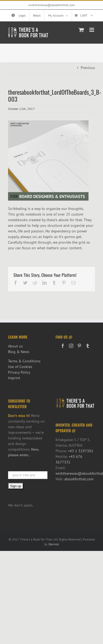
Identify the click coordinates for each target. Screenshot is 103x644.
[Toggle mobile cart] (81, 30)
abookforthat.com (79, 479)
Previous (88, 68)
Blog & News (19, 352)
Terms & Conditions (24, 361)
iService (54, 544)
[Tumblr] (88, 346)
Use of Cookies (20, 367)
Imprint (14, 378)
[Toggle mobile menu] (92, 30)
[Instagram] (71, 346)
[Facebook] (63, 346)
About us (15, 346)
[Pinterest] (79, 346)
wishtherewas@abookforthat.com (52, 5)
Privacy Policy (19, 372)
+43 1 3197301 (81, 451)
